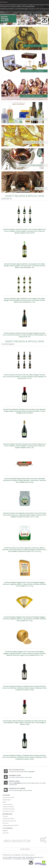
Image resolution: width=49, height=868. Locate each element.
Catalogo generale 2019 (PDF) (10, 825)
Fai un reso (6, 823)
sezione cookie (30, 6)
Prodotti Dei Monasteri (9, 809)
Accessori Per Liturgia (8, 797)
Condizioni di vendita (8, 819)
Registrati (5, 831)
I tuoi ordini (6, 833)
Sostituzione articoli (17, 770)
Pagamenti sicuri (15, 775)
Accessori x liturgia (32, 71)
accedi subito (25, 849)
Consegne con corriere (17, 788)
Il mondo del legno (32, 96)
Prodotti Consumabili (8, 807)
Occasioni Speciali (7, 804)
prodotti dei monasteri (30, 119)
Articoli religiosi (34, 46)
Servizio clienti (14, 781)
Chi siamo (5, 816)
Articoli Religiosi (7, 800)
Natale (39, 188)
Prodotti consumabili (31, 165)
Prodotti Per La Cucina (8, 811)
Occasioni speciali (33, 142)
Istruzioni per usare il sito (9, 821)
